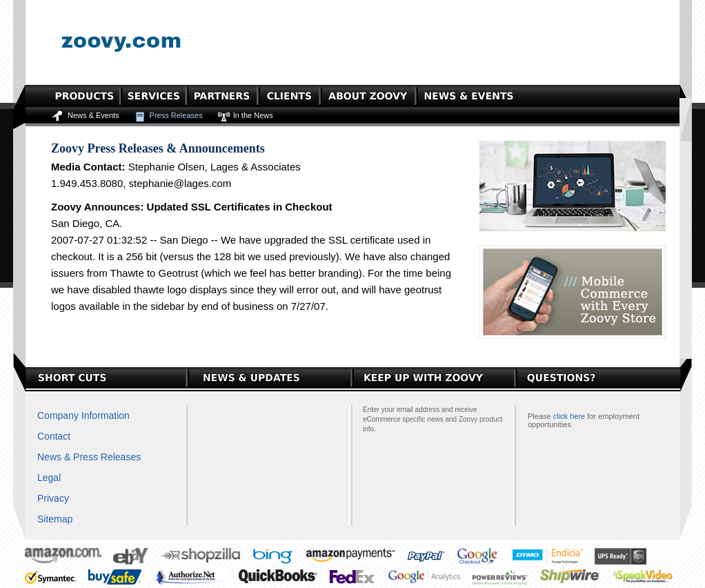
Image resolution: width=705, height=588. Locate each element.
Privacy (53, 498)
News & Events (93, 115)
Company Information (83, 415)
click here (569, 416)
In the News (253, 115)
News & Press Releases (89, 457)
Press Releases (176, 115)
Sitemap (55, 519)
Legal (49, 478)
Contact (54, 436)
